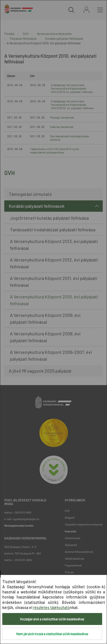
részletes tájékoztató (52, 607)
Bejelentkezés (86, 10)
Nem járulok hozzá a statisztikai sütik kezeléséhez (52, 634)
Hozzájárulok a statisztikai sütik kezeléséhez (52, 619)
